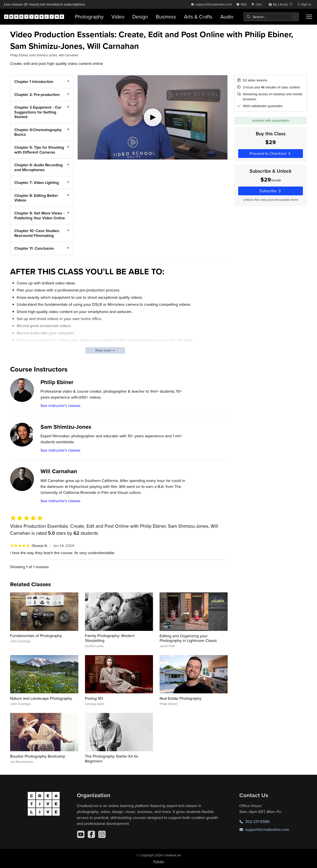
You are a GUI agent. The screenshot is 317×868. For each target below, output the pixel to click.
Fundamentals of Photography (36, 636)
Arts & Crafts (198, 17)
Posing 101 (94, 698)
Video (118, 17)
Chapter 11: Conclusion (34, 248)
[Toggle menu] (309, 17)
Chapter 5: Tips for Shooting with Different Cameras (39, 150)
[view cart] (258, 4)
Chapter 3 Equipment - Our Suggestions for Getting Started (38, 112)
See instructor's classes (60, 406)
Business (166, 17)
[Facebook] (91, 834)
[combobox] (271, 17)
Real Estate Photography (181, 698)
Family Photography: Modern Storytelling (110, 638)
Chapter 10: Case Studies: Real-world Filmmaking (37, 233)
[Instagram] (102, 834)
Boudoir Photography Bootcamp (38, 756)
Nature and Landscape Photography (41, 698)
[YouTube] (81, 834)
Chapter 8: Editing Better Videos (36, 198)
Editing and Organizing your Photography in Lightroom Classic (188, 638)
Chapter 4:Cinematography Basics (38, 132)
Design (140, 17)
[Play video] (153, 117)
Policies (159, 862)
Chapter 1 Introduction (34, 81)
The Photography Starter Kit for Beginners (112, 759)
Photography (89, 17)
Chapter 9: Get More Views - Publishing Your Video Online (40, 215)
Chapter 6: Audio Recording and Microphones (38, 168)
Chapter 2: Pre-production (37, 94)
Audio (227, 17)
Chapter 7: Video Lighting (37, 183)
